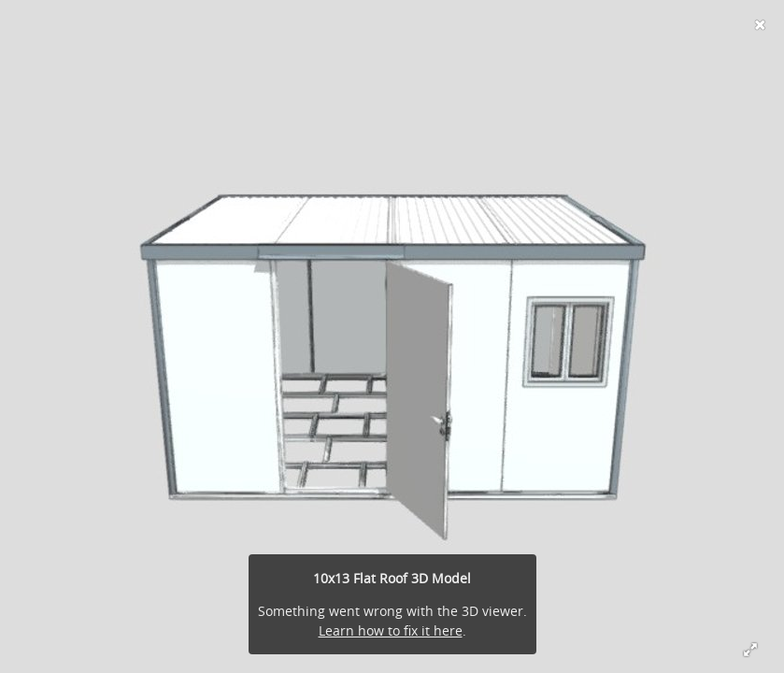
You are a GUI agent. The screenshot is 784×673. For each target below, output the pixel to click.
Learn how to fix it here (391, 630)
